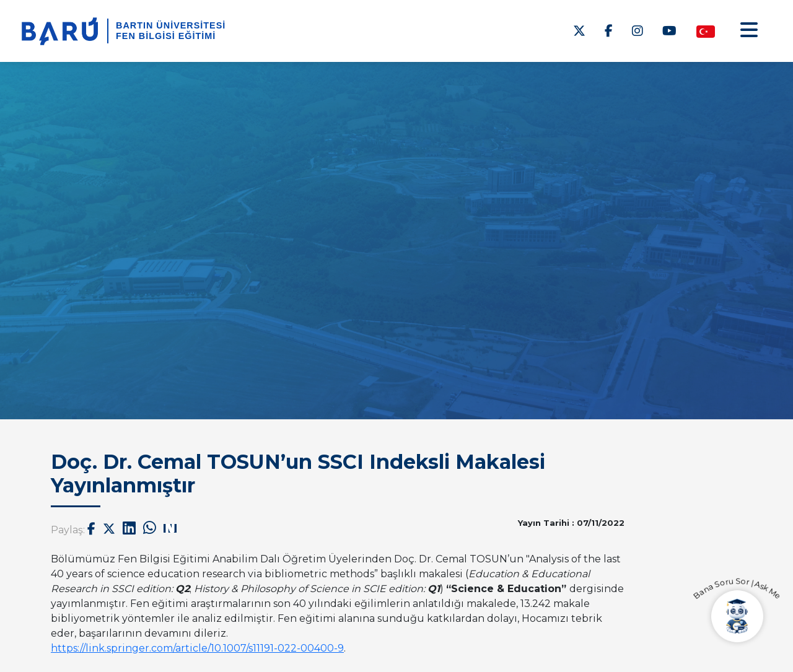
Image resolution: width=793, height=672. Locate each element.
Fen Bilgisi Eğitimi (166, 36)
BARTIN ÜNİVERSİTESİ (171, 25)
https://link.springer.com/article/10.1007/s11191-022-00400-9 (197, 648)
